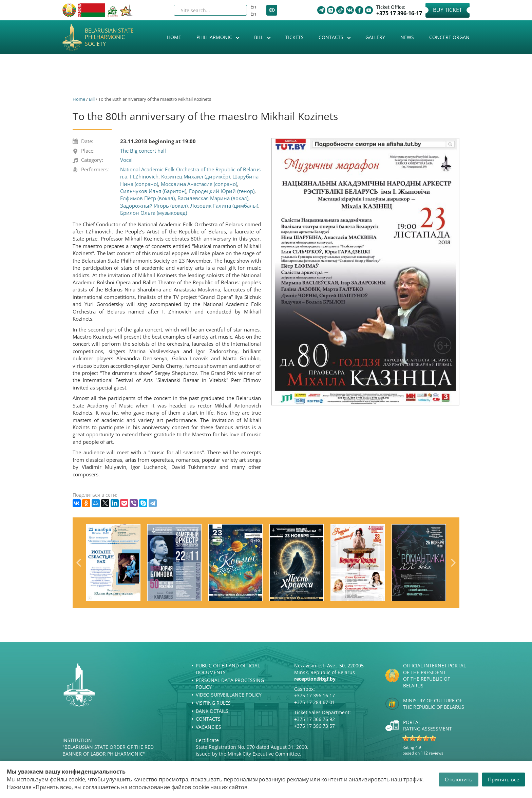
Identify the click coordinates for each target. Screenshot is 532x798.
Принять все (503, 779)
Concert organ (449, 37)
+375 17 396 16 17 (315, 695)
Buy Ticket (448, 10)
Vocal (126, 160)
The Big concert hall (143, 151)
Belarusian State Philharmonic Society (109, 37)
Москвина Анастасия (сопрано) (199, 184)
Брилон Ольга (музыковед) (154, 213)
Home (174, 37)
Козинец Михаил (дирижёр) (195, 176)
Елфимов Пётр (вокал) (147, 198)
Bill (259, 37)
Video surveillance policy (229, 695)
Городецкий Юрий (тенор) (222, 191)
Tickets (294, 37)
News (407, 37)
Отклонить (459, 779)
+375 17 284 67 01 (315, 702)
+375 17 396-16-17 (399, 13)
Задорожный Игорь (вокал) (154, 206)
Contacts (332, 37)
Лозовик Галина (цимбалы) (224, 206)
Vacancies (208, 727)
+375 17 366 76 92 (315, 719)
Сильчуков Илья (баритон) (153, 191)
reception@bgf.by (315, 679)
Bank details (212, 711)
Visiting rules (213, 703)
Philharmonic (215, 37)
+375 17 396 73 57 (315, 726)
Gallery (375, 37)
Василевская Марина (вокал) (213, 198)
